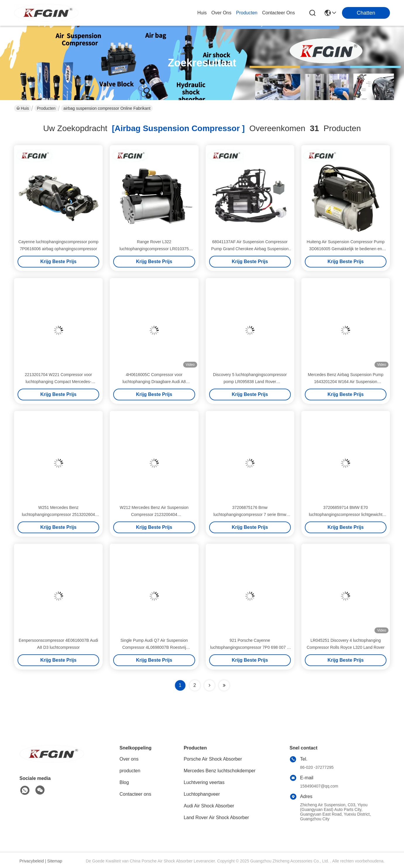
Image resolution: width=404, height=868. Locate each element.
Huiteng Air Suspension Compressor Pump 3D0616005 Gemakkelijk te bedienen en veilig (345, 249)
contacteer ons (278, 13)
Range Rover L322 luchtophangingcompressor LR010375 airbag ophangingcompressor (154, 249)
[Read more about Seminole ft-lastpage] (224, 685)
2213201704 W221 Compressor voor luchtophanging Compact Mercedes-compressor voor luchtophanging (59, 382)
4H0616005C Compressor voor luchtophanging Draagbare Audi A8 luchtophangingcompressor (154, 382)
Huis (202, 13)
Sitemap (55, 861)
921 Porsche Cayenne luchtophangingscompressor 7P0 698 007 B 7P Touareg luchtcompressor (250, 647)
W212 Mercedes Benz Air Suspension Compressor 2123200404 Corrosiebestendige (154, 514)
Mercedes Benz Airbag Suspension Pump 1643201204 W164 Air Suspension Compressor (345, 382)
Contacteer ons (136, 794)
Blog (124, 782)
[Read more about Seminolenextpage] (209, 685)
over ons (221, 13)
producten (247, 13)
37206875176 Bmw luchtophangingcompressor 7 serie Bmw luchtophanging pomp (250, 514)
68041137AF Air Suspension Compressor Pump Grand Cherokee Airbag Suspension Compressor (250, 249)
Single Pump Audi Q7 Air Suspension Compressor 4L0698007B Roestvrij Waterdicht (154, 647)
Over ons (129, 759)
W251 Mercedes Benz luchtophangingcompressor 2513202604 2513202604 (59, 514)
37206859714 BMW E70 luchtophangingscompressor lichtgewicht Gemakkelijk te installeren (346, 514)
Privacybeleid (32, 861)
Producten (46, 108)
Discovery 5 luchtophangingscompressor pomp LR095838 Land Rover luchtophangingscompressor (250, 382)
